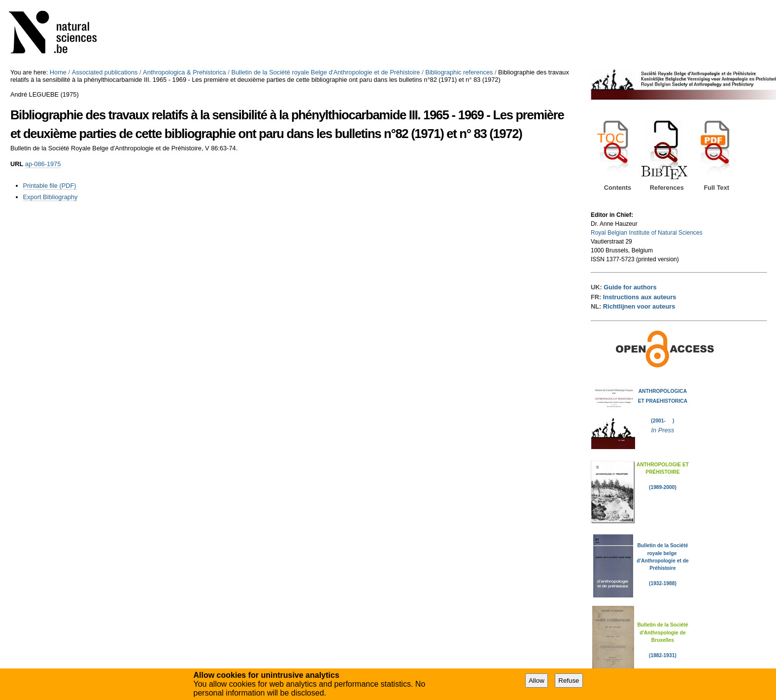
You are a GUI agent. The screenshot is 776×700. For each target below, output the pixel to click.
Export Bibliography (51, 197)
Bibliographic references (459, 72)
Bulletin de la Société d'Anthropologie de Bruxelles (662, 632)
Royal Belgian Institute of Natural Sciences (647, 233)
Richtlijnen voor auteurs (639, 306)
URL (17, 164)
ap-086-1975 (43, 164)
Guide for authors (630, 287)
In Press (662, 430)
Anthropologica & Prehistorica (185, 72)
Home (58, 72)
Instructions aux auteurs (640, 297)
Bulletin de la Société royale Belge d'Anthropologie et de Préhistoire (325, 72)
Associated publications (105, 72)
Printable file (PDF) (50, 186)
